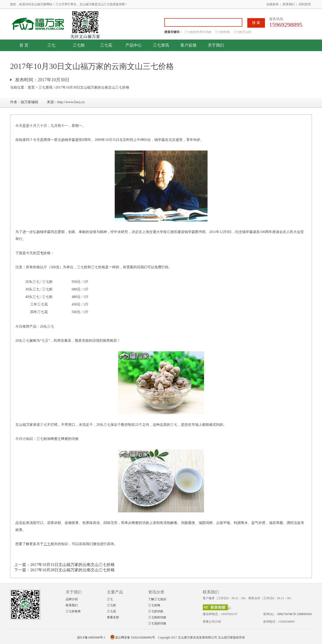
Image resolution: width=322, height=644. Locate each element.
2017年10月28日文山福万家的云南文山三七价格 (72, 570)
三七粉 (79, 45)
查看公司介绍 (212, 622)
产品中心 (134, 45)
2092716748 (285, 614)
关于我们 (216, 45)
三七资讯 (161, 45)
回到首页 (305, 4)
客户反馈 (188, 45)
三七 (51, 45)
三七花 (106, 45)
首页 (31, 87)
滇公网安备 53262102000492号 (132, 637)
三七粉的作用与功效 (198, 32)
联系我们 (289, 4)
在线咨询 (272, 4)
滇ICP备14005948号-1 (91, 637)
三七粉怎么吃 (242, 32)
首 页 (24, 45)
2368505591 (304, 614)
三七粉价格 (222, 32)
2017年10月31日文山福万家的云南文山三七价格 (72, 565)
